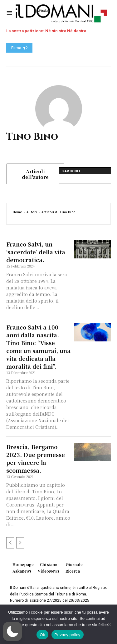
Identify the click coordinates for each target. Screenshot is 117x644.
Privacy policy (68, 635)
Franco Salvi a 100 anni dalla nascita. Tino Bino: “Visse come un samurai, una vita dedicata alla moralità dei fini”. (38, 347)
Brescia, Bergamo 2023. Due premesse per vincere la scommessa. (36, 458)
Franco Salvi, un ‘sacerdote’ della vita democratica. (36, 252)
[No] (109, 624)
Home (17, 212)
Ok (42, 635)
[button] (12, 631)
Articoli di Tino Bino (58, 212)
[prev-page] (10, 543)
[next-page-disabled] (20, 543)
